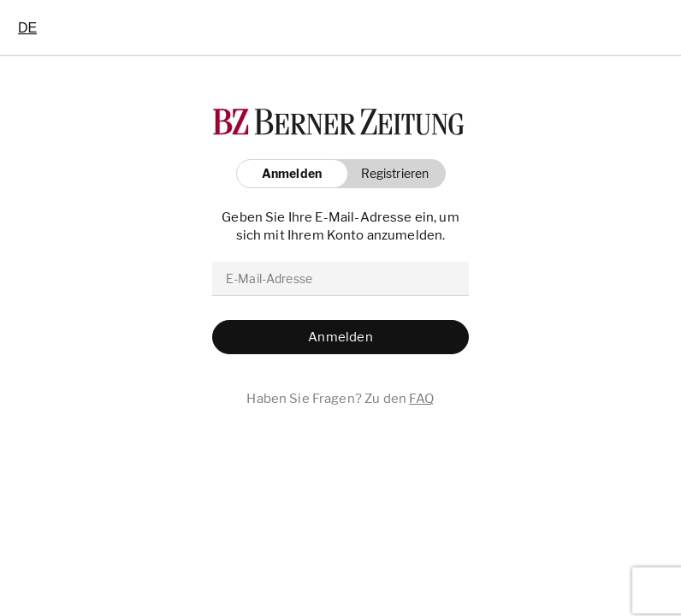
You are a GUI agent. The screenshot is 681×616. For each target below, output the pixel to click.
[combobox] (27, 27)
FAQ (421, 399)
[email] (340, 279)
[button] (391, 174)
